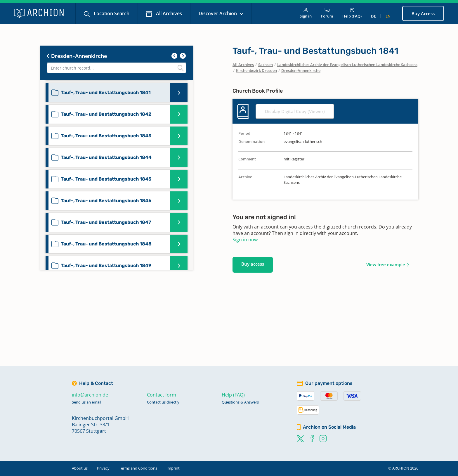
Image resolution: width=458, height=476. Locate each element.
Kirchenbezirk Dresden (256, 70)
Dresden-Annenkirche (77, 56)
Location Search (111, 13)
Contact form (162, 395)
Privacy (103, 468)
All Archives (168, 13)
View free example (386, 264)
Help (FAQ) (352, 13)
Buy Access (423, 13)
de (373, 16)
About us (80, 468)
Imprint (173, 468)
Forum (327, 13)
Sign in (306, 13)
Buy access (253, 264)
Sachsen (266, 65)
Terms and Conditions (138, 468)
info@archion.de (90, 395)
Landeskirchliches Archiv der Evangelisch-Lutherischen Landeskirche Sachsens (347, 65)
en (388, 16)
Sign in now (245, 240)
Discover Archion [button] (218, 13)
